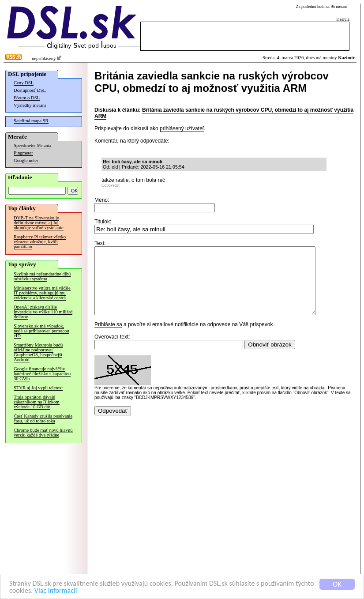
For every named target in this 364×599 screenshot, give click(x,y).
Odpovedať (111, 185)
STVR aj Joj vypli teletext (38, 388)
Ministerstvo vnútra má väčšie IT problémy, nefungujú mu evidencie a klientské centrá (42, 293)
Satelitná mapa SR (31, 121)
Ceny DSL (24, 83)
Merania (44, 146)
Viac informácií (79, 591)
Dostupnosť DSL (30, 90)
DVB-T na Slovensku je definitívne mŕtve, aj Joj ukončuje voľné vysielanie (39, 223)
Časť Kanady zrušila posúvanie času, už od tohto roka (43, 418)
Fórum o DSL (27, 98)
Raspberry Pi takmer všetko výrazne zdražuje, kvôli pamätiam (40, 242)
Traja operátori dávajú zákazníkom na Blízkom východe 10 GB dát (37, 402)
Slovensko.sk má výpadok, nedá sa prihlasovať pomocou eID (41, 331)
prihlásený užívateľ (182, 128)
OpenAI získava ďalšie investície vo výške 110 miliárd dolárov (43, 312)
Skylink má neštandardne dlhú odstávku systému (42, 276)
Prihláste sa (108, 338)
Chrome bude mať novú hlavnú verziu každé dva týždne (43, 433)
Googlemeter (26, 160)
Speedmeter (25, 145)
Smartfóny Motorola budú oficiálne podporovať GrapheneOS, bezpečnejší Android (38, 352)
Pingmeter (23, 153)
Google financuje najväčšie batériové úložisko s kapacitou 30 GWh (42, 374)
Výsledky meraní (30, 105)
